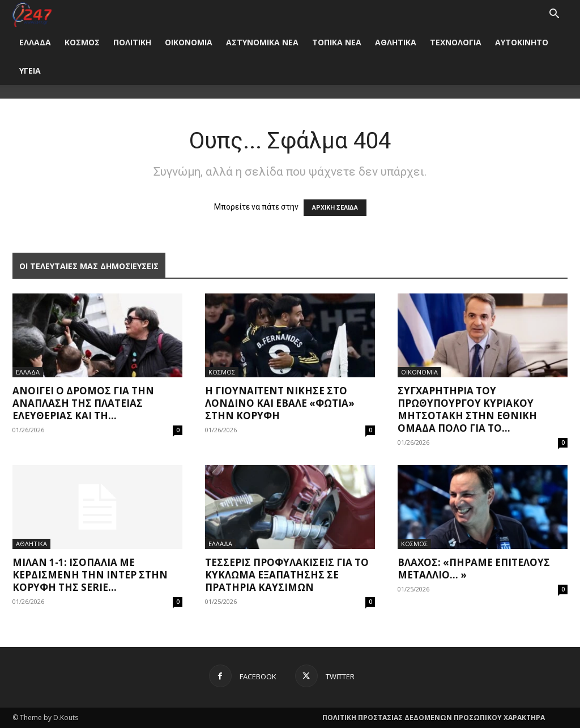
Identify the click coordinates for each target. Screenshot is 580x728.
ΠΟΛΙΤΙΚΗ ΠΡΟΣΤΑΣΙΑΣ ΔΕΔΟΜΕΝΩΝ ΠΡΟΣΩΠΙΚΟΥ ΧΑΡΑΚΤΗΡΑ (434, 718)
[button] (554, 15)
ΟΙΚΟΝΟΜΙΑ (189, 42)
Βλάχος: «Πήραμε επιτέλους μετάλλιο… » (474, 569)
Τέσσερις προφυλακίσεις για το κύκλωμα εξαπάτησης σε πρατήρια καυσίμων (287, 575)
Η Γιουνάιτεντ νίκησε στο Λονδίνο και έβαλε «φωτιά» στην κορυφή (280, 403)
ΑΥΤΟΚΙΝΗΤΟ (522, 42)
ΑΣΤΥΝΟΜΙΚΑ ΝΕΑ (262, 42)
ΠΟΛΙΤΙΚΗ (132, 42)
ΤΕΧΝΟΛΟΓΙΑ (456, 42)
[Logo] (32, 14)
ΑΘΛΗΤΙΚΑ (396, 42)
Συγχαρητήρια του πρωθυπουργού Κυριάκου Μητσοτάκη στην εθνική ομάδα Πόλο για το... (467, 409)
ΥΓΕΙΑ (30, 71)
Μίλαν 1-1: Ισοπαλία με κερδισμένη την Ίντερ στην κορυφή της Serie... (90, 575)
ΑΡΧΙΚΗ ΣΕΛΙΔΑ (335, 208)
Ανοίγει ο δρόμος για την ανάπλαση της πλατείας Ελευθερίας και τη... (83, 403)
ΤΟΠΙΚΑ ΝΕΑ (337, 42)
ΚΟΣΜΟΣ (82, 42)
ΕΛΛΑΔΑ (35, 42)
